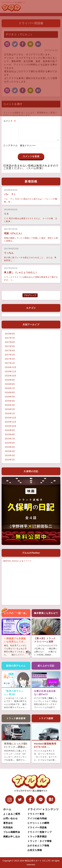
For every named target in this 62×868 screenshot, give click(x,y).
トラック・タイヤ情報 (40, 841)
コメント (10, 121)
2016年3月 (10, 405)
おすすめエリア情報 (38, 846)
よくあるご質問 (12, 814)
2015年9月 (10, 430)
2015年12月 (11, 418)
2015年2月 (10, 460)
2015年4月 (10, 451)
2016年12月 (11, 367)
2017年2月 (10, 359)
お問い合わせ (10, 818)
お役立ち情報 (35, 850)
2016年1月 (10, 413)
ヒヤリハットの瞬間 (38, 823)
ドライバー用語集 (37, 827)
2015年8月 (10, 434)
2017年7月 (10, 338)
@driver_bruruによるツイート (18, 561)
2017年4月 (10, 351)
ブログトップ (30, 295)
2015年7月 (10, 439)
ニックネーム (10, 149)
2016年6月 (10, 393)
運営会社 (8, 823)
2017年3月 (10, 355)
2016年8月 (10, 384)
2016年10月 (11, 376)
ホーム (7, 809)
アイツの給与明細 (37, 818)
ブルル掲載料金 (12, 832)
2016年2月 (10, 409)
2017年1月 (10, 363)
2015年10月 (11, 426)
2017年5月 (10, 346)
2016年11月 (11, 372)
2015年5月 (10, 447)
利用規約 (8, 827)
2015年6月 (10, 443)
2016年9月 (10, 380)
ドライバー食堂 (36, 814)
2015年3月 (10, 455)
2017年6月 (10, 342)
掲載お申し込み (12, 837)
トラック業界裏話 (37, 837)
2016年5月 (10, 397)
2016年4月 (10, 401)
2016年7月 (10, 388)
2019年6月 (10, 334)
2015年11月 (11, 422)
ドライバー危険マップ (40, 832)
